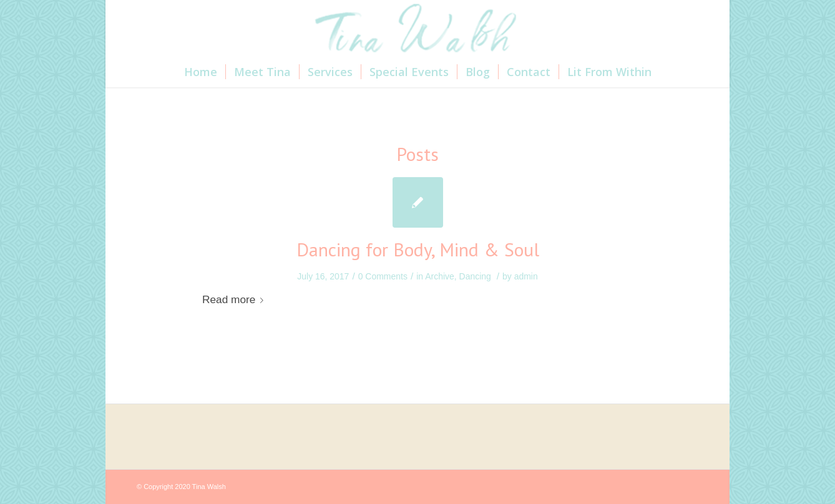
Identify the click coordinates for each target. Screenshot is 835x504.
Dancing (475, 276)
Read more (235, 299)
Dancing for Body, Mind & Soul (418, 249)
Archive (440, 276)
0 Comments (383, 276)
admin (526, 276)
